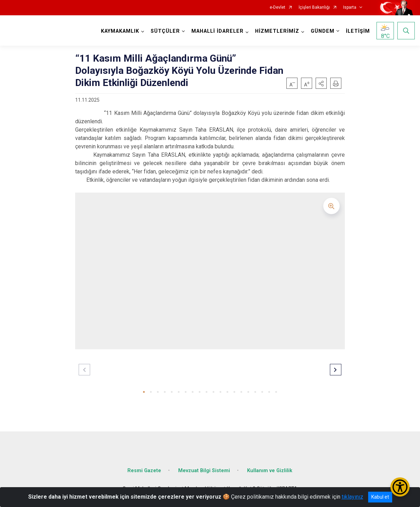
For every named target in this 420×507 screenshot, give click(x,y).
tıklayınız (352, 497)
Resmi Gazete (144, 471)
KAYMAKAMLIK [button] (120, 31)
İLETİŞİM (358, 31)
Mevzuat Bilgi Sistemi (204, 471)
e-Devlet (278, 7)
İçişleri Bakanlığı (314, 7)
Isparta (350, 7)
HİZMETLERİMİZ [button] (277, 31)
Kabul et (380, 497)
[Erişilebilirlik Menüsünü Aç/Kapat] (400, 487)
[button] (321, 83)
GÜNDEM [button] (323, 31)
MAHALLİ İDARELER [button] (217, 31)
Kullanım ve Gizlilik (270, 471)
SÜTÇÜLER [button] (165, 31)
